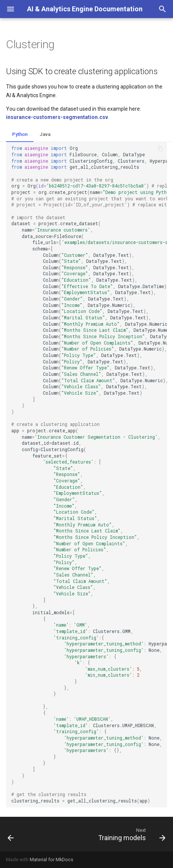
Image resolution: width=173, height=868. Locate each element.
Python (20, 134)
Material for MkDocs (52, 860)
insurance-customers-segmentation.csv (57, 117)
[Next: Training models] (131, 834)
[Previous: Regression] (11, 834)
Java (45, 134)
